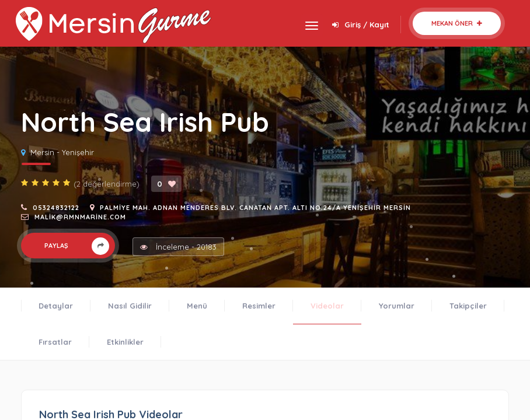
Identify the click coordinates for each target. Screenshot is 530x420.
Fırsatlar (55, 342)
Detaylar (56, 306)
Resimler (259, 306)
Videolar (327, 306)
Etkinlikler (125, 342)
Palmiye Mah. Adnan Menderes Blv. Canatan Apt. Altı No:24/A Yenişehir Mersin (255, 208)
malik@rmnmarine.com (80, 217)
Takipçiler (468, 306)
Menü (197, 306)
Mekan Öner (457, 23)
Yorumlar (397, 306)
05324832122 (56, 208)
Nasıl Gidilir (130, 306)
